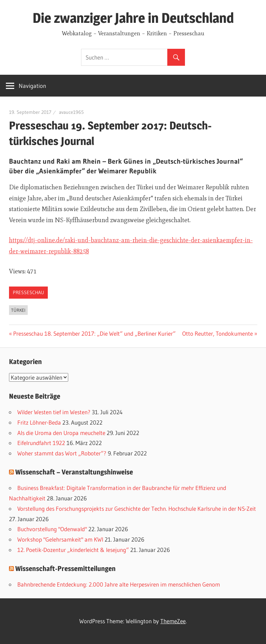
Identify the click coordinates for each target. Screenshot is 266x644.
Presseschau (28, 292)
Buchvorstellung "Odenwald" (52, 529)
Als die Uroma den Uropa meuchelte (61, 433)
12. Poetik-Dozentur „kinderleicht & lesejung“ (73, 550)
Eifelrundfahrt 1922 (41, 443)
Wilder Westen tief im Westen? (54, 412)
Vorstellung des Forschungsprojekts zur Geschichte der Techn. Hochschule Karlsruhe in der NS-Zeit (137, 509)
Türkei (18, 310)
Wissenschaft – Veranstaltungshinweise (74, 472)
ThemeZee (173, 621)
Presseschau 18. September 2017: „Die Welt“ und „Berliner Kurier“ (94, 333)
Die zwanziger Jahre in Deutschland (133, 18)
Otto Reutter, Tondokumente (218, 333)
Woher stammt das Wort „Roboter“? (62, 453)
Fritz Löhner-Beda (39, 422)
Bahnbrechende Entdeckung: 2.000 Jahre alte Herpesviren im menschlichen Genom (119, 584)
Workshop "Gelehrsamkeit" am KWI (60, 539)
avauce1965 (71, 112)
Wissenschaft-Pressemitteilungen (65, 569)
